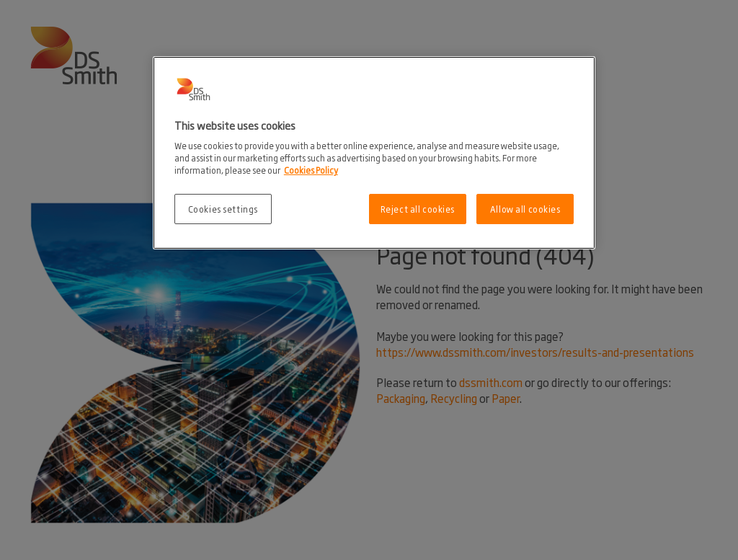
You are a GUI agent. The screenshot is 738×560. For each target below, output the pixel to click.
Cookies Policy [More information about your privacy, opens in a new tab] (311, 170)
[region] (374, 153)
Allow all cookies (525, 209)
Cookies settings (223, 209)
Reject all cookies (418, 209)
